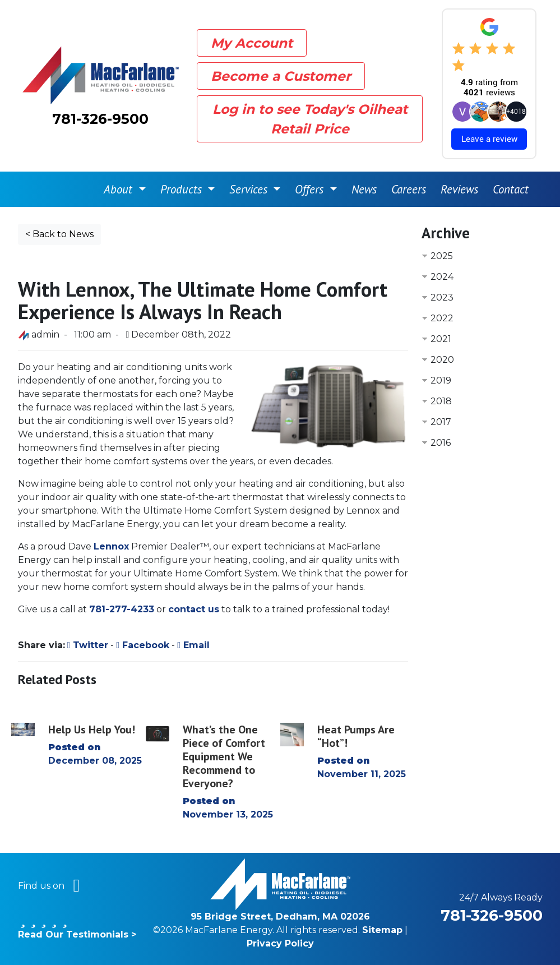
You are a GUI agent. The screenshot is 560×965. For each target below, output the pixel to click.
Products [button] (183, 189)
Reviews (459, 189)
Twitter (88, 645)
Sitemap (382, 930)
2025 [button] (442, 256)
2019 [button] (441, 380)
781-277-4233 (122, 609)
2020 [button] (442, 360)
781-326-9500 (100, 119)
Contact (511, 189)
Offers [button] (311, 189)
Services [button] (250, 189)
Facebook (143, 645)
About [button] (120, 189)
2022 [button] (442, 318)
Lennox (111, 546)
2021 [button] (441, 339)
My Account (252, 43)
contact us (194, 609)
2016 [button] (441, 443)
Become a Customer (281, 76)
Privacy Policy (280, 943)
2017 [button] (441, 422)
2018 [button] (441, 401)
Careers (409, 189)
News (364, 189)
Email (193, 645)
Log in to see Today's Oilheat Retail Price (310, 119)
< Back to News (59, 234)
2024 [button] (442, 277)
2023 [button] (442, 297)
